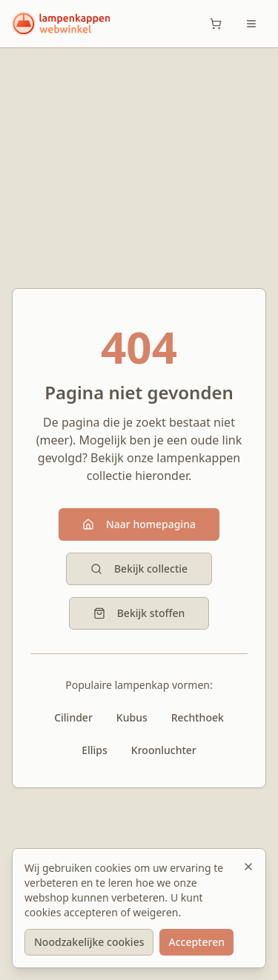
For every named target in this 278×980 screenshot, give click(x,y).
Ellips (95, 750)
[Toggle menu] (251, 24)
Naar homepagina (139, 524)
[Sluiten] (248, 867)
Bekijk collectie (139, 569)
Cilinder (73, 717)
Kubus (132, 717)
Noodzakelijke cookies (89, 942)
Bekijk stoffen (139, 613)
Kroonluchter (164, 750)
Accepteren (196, 942)
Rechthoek (198, 717)
